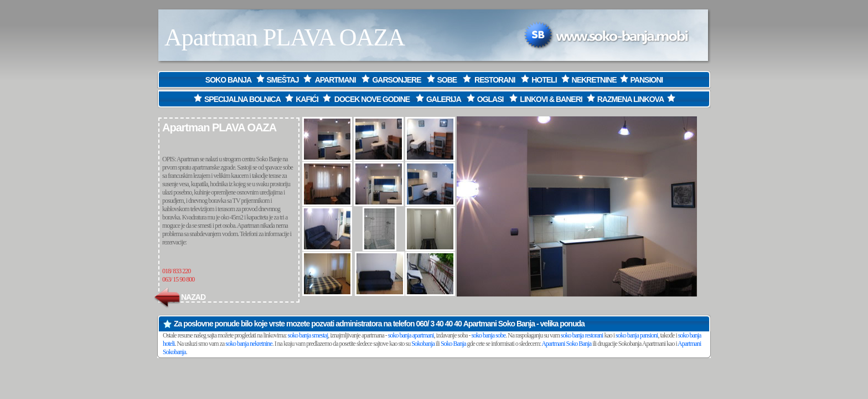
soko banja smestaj (308, 335)
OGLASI (490, 99)
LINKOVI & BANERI (551, 99)
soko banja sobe (488, 335)
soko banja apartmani (411, 335)
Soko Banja (453, 344)
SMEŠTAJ (283, 80)
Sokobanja (423, 344)
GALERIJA (444, 99)
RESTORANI (495, 80)
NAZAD (179, 297)
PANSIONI (647, 80)
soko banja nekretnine (249, 344)
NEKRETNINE (594, 80)
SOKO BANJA (229, 80)
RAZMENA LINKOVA (631, 99)
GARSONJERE (396, 80)
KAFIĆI (307, 99)
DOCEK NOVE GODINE (372, 99)
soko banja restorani (582, 335)
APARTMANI (335, 80)
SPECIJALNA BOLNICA (236, 99)
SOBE (447, 80)
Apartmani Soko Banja (499, 324)
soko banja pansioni (637, 335)
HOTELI (544, 80)
